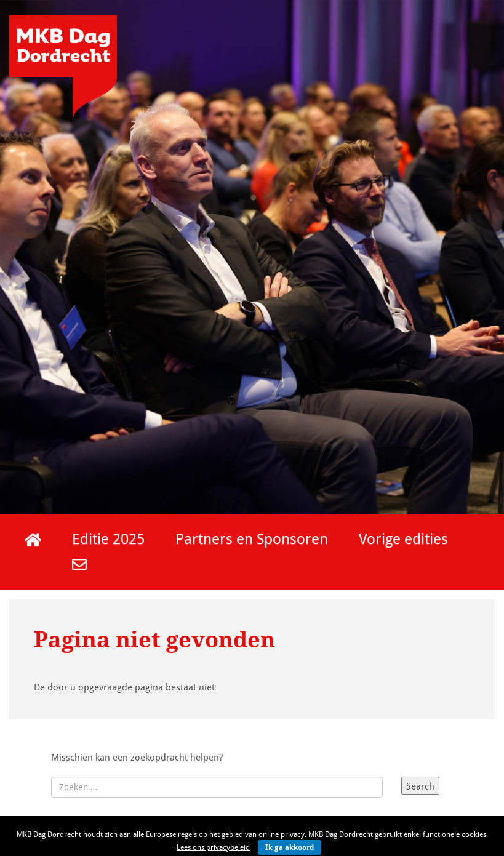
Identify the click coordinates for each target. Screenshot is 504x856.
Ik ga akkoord (290, 847)
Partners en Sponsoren (252, 538)
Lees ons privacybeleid (213, 847)
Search (420, 786)
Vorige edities (403, 538)
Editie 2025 (108, 538)
